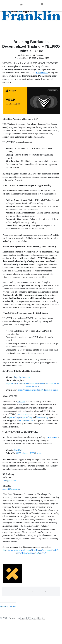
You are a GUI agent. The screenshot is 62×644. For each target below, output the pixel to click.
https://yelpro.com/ (22, 377)
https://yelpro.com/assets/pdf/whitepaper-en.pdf (38, 390)
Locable (24, 618)
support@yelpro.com (11, 489)
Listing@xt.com (9, 481)
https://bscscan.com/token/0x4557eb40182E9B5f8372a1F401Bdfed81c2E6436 (33, 385)
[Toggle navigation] (42, 4)
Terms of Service (37, 618)
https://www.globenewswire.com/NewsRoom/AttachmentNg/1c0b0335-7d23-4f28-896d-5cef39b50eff (31, 552)
